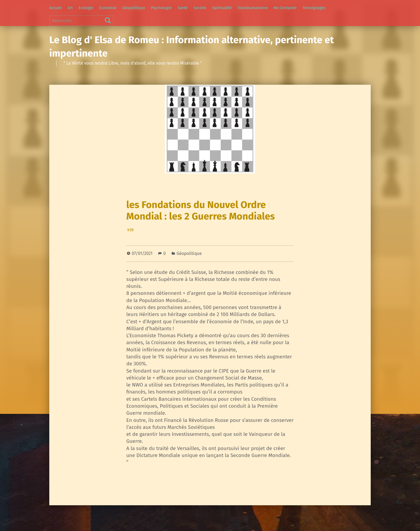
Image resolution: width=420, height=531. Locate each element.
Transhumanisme (253, 8)
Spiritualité (222, 8)
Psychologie (161, 8)
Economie (108, 8)
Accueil (55, 8)
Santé (183, 8)
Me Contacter (285, 8)
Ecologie (86, 8)
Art (70, 8)
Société (200, 8)
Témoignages (314, 8)
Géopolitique (134, 8)
